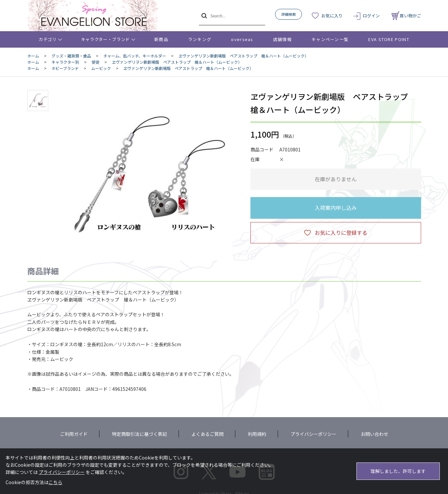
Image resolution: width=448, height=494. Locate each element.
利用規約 (257, 434)
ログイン (371, 16)
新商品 (161, 39)
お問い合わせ (374, 434)
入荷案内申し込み (336, 208)
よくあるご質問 (207, 434)
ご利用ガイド (74, 434)
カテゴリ (48, 39)
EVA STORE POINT (389, 39)
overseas (242, 39)
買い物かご (406, 16)
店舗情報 (282, 39)
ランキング (200, 39)
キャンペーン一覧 (330, 39)
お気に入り (332, 16)
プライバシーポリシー (313, 434)
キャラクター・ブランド (106, 39)
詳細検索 (288, 14)
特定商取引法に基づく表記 (139, 434)
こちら (55, 482)
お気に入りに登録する (341, 233)
